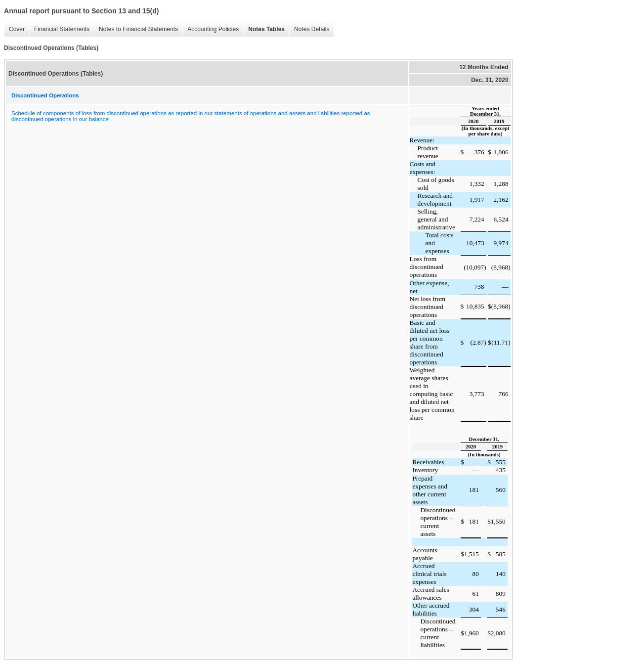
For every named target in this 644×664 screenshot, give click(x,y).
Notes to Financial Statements (136, 29)
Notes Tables (264, 29)
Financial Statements (59, 29)
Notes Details (309, 29)
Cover (14, 29)
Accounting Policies (211, 29)
